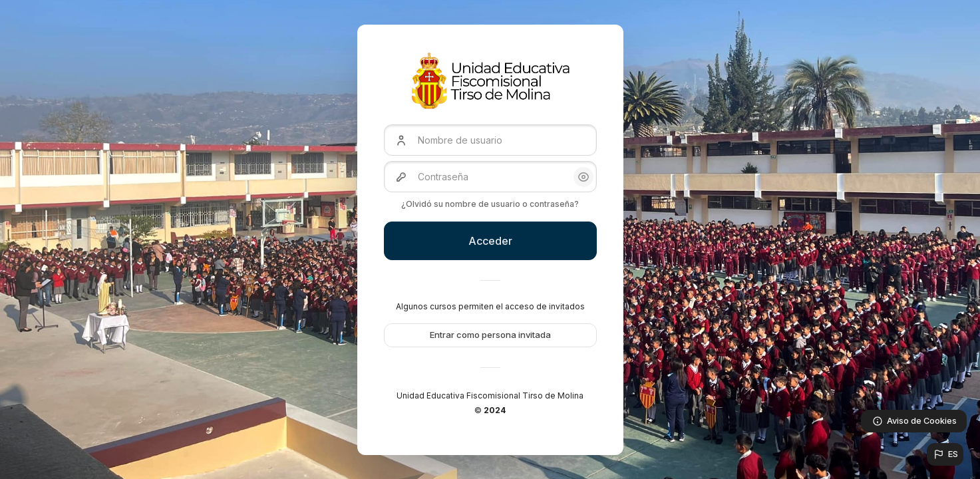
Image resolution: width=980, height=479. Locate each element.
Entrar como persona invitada (490, 335)
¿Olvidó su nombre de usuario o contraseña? (490, 204)
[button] (945, 454)
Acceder (490, 241)
